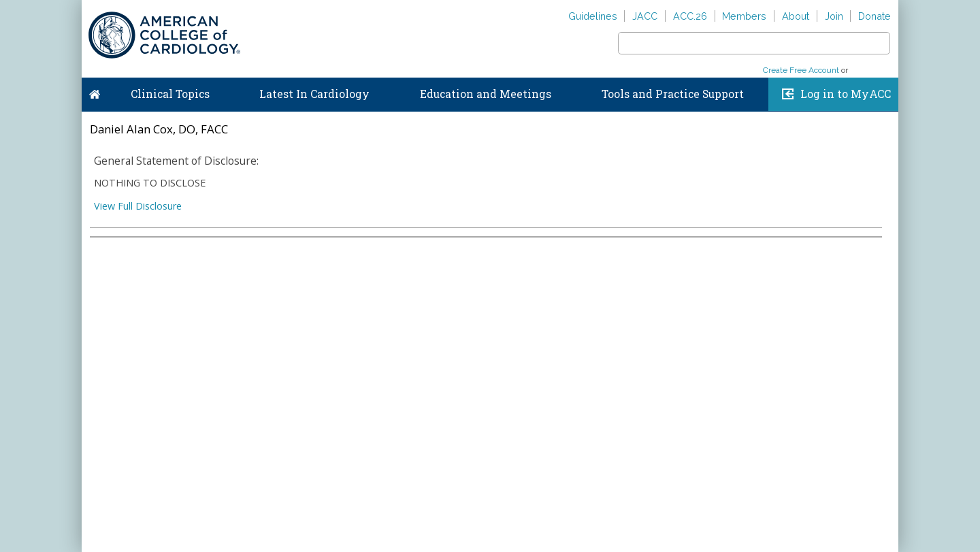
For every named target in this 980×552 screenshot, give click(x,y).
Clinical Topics (170, 94)
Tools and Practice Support (673, 94)
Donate (875, 16)
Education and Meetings (486, 94)
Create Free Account (801, 70)
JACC (645, 16)
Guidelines (593, 16)
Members (744, 16)
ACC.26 (690, 16)
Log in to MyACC (846, 94)
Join (834, 16)
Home (95, 91)
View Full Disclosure (138, 206)
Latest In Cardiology (314, 94)
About (796, 16)
